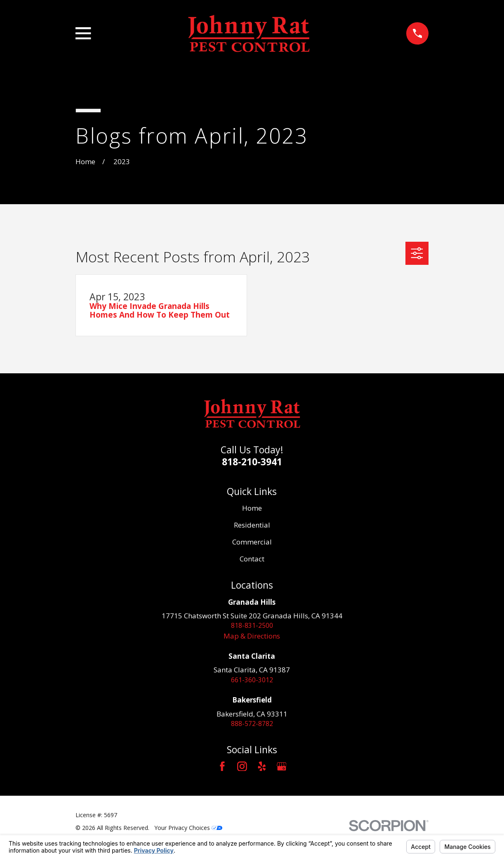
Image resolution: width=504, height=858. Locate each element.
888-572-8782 (252, 726)
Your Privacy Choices (188, 830)
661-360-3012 (252, 681)
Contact (252, 559)
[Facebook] (222, 769)
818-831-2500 (252, 626)
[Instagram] (242, 769)
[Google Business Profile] (282, 769)
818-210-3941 (252, 462)
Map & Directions (252, 637)
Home (252, 508)
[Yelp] (262, 769)
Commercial (252, 542)
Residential (252, 525)
